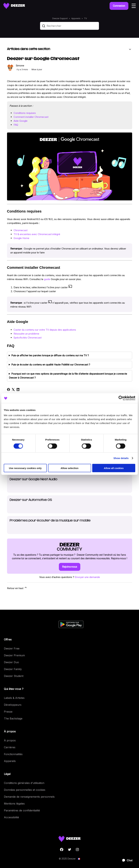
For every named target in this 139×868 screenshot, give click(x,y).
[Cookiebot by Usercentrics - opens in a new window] (121, 398)
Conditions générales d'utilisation (24, 783)
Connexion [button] (119, 6)
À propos (10, 740)
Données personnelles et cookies (25, 790)
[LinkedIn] (18, 390)
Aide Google (21, 121)
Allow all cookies (114, 468)
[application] (126, 860)
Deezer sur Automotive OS (31, 500)
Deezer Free (12, 648)
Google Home (21, 238)
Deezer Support (60, 18)
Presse (8, 712)
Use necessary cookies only (25, 468)
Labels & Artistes (14, 698)
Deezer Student (14, 676)
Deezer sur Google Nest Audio (34, 479)
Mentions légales (14, 804)
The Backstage (13, 718)
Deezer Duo (11, 662)
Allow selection (69, 468)
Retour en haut (17, 588)
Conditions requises (25, 113)
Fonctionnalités (13, 754)
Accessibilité (11, 817)
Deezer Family (13, 669)
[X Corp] (13, 390)
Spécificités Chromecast (28, 338)
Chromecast (21, 230)
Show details (121, 458)
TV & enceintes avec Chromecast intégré (37, 234)
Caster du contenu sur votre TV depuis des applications (45, 330)
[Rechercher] (69, 26)
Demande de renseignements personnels (29, 797)
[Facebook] (9, 390)
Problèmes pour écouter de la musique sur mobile (50, 521)
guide (47, 279)
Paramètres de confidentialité (22, 810)
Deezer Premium (14, 655)
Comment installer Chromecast (31, 117)
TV (85, 18)
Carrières (10, 747)
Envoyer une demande (87, 577)
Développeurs (13, 705)
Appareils (76, 18)
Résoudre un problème (26, 334)
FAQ (16, 125)
